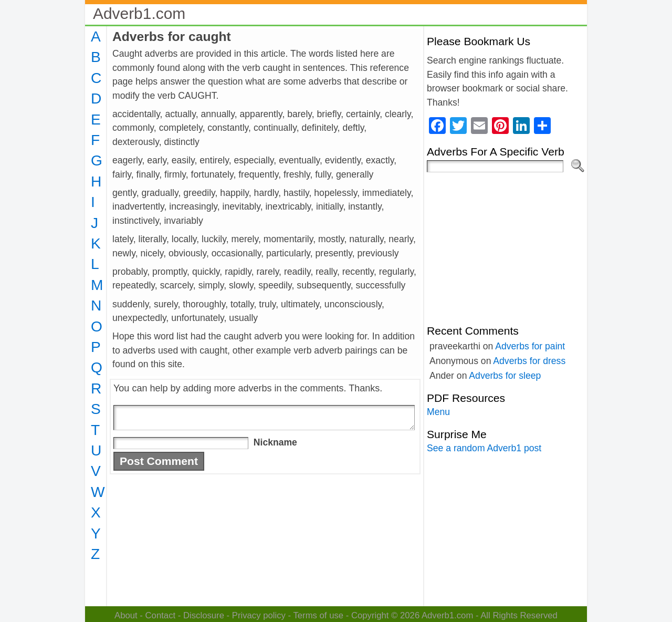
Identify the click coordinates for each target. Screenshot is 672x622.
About (126, 615)
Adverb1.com (139, 13)
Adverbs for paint (530, 346)
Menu (438, 412)
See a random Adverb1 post (484, 448)
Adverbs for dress (529, 361)
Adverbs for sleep (505, 376)
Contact (161, 615)
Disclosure (204, 615)
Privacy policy (259, 615)
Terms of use (318, 615)
